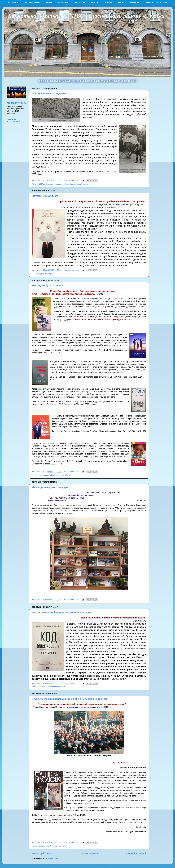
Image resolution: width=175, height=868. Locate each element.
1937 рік (42, 184)
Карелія (50, 184)
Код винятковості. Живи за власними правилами (61, 612)
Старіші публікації (136, 853)
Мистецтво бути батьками (47, 285)
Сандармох (86, 184)
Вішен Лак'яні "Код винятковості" (52, 687)
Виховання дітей (46, 475)
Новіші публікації (41, 853)
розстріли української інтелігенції (67, 184)
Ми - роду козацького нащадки (50, 487)
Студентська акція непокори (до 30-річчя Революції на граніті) (69, 699)
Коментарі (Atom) (52, 859)
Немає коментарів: (71, 180)
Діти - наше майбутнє (62, 475)
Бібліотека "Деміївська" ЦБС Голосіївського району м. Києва (86, 16)
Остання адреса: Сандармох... (50, 93)
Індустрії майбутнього (45, 196)
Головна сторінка (88, 853)
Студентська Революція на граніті (53, 846)
